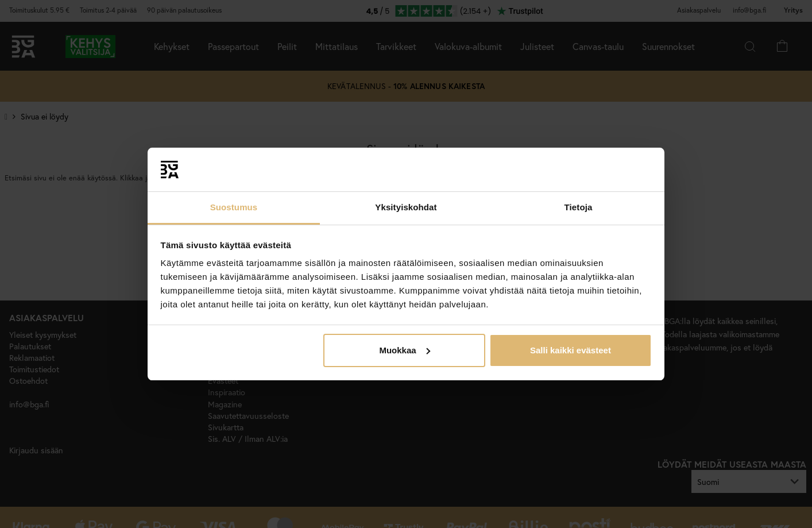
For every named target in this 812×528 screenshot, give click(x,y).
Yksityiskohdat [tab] (406, 207)
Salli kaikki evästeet (571, 350)
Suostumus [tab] (234, 207)
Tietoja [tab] (579, 207)
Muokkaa (404, 350)
